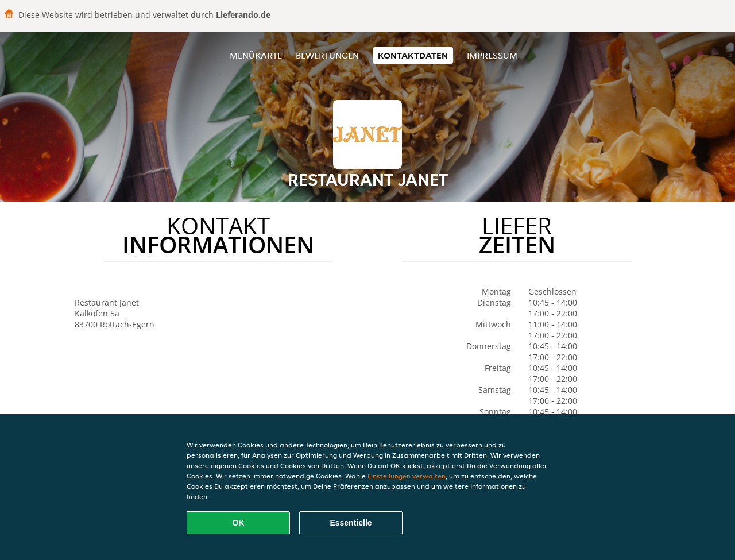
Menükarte (256, 55)
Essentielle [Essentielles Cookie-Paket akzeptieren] (351, 523)
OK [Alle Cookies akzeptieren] (239, 523)
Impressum (492, 55)
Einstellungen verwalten (407, 476)
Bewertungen (327, 55)
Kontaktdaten (413, 55)
